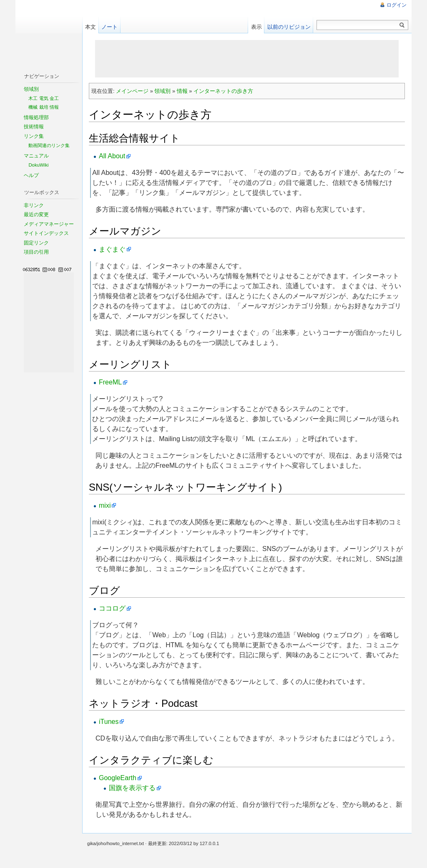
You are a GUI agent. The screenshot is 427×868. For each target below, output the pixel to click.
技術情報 (34, 127)
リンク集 (34, 136)
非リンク (34, 205)
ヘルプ (31, 175)
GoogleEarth (118, 778)
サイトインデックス (46, 233)
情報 (182, 91)
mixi (105, 505)
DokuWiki (38, 165)
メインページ (132, 91)
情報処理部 (36, 117)
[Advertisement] (247, 59)
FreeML (110, 382)
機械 (33, 107)
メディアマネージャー (49, 224)
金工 (54, 98)
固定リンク (36, 243)
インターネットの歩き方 (223, 91)
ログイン (397, 5)
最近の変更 (36, 215)
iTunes (109, 722)
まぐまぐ (112, 249)
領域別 (162, 91)
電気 (44, 98)
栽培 (44, 107)
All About (112, 156)
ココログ (112, 608)
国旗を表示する (132, 788)
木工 (33, 98)
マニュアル (36, 156)
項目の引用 (36, 252)
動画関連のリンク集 (49, 145)
